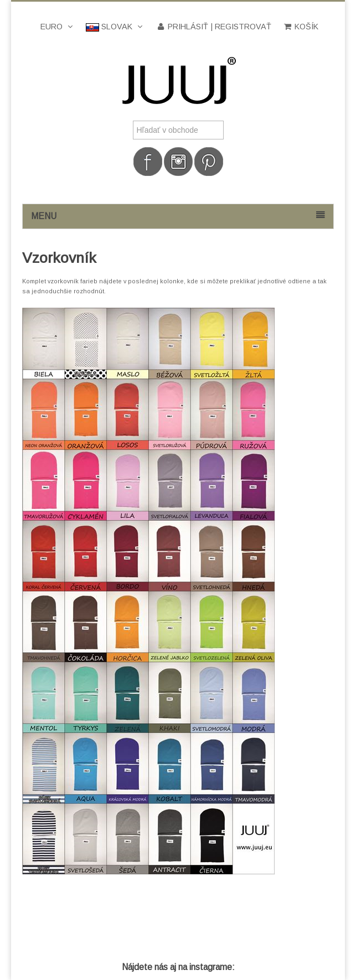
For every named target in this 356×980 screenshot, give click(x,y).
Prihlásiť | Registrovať (213, 27)
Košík (300, 27)
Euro (58, 27)
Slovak (115, 27)
